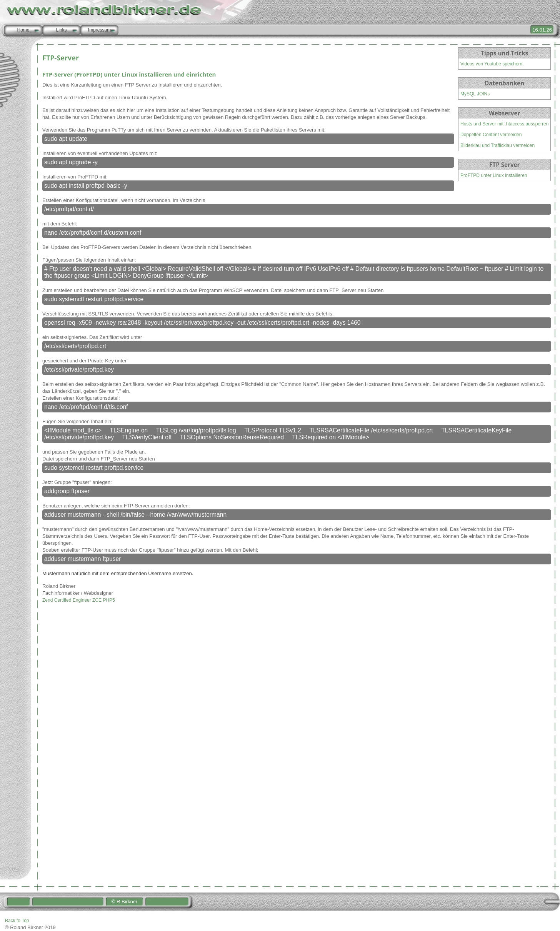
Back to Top (17, 921)
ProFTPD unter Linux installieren (494, 175)
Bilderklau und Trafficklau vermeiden (497, 145)
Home (23, 30)
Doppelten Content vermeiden (491, 135)
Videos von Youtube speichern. (492, 64)
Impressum (99, 30)
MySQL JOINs (475, 94)
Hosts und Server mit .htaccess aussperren (504, 124)
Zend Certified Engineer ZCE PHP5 (79, 600)
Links (61, 30)
